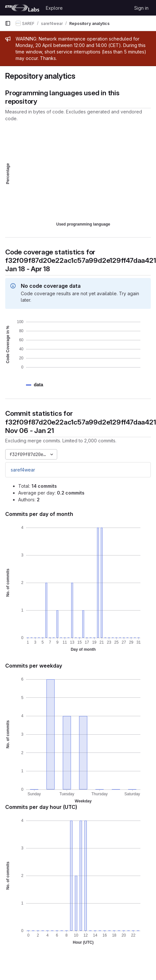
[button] (39, 385)
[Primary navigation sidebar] (8, 23)
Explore (54, 8)
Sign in (141, 8)
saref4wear (23, 470)
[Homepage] (22, 8)
